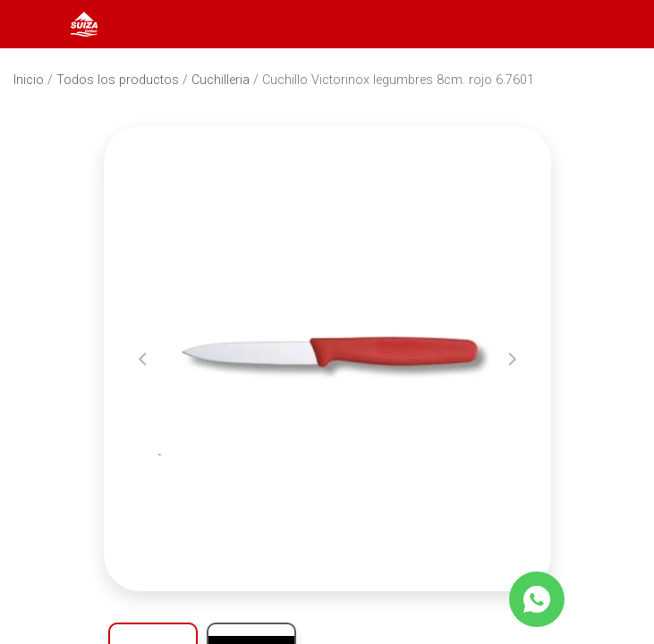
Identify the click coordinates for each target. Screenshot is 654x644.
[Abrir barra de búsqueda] (568, 24)
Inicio (29, 80)
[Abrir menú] (38, 24)
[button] (143, 359)
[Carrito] (616, 24)
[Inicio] (84, 23)
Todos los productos (118, 80)
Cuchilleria (221, 80)
